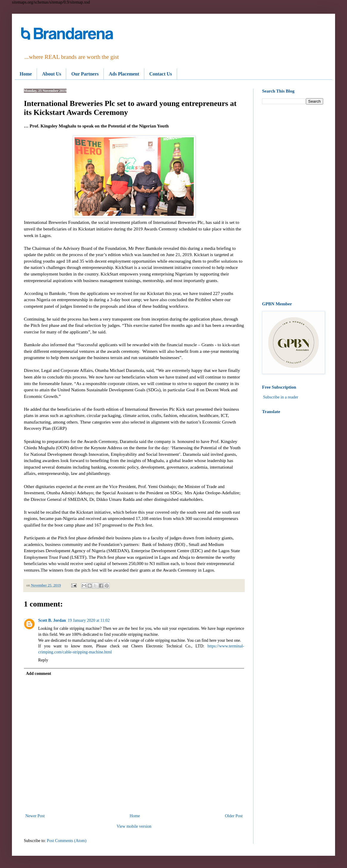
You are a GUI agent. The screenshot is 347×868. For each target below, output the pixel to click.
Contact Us (161, 74)
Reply (43, 660)
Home (26, 74)
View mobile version (134, 826)
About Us (52, 74)
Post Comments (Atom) (67, 841)
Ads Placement (124, 74)
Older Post (234, 816)
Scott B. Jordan (52, 620)
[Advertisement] (293, 203)
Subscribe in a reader (281, 397)
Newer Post (35, 816)
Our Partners (85, 74)
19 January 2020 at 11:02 (89, 620)
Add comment (38, 674)
